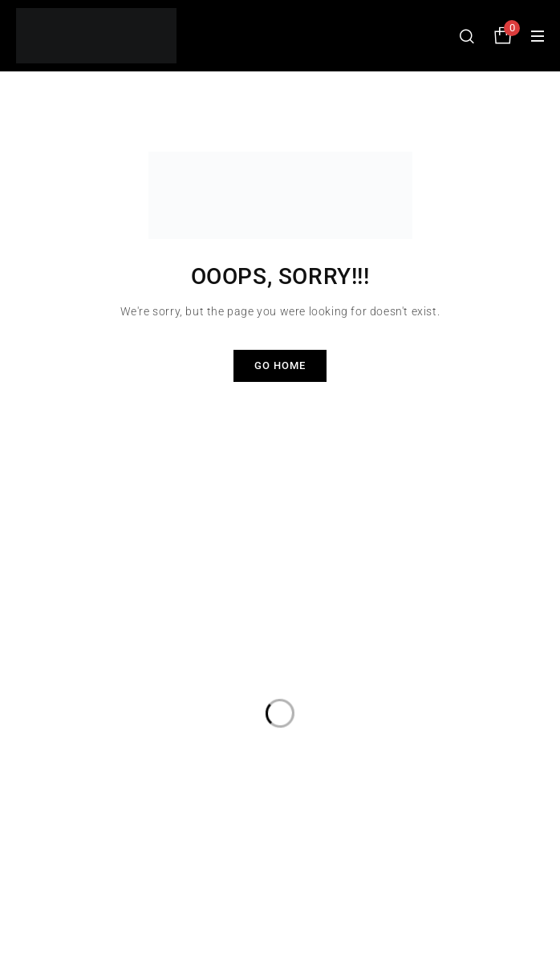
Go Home (280, 365)
